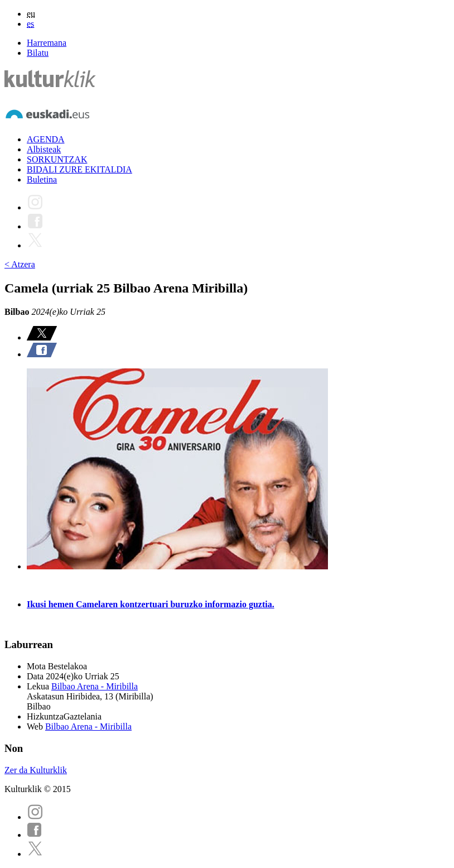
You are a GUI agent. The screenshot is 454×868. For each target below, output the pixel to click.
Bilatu (38, 53)
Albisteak (44, 149)
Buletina (42, 179)
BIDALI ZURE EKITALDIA (79, 169)
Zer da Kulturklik (36, 770)
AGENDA (46, 139)
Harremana (47, 43)
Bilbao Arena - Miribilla (95, 686)
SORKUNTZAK (57, 159)
